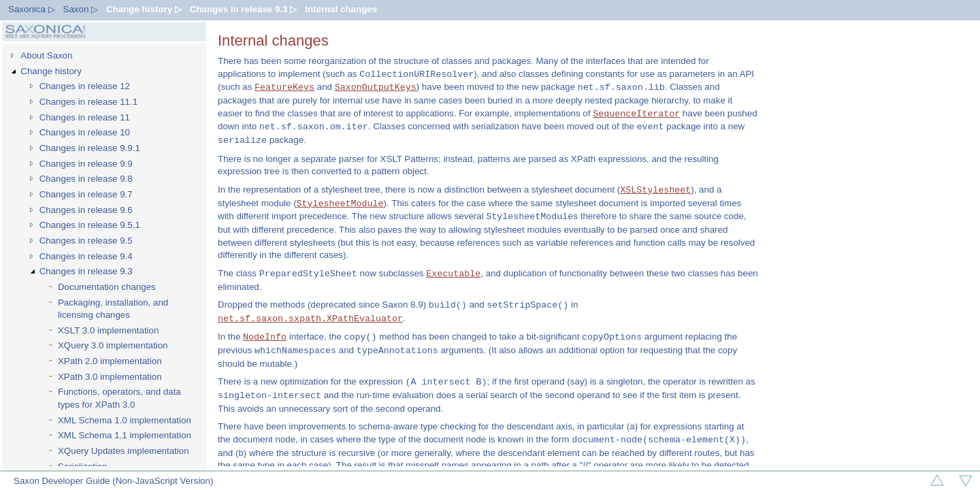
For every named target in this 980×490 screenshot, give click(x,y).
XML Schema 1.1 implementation (125, 435)
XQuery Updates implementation (124, 451)
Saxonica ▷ (32, 9)
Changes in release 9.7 (86, 194)
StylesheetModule (340, 203)
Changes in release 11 (85, 117)
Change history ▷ (144, 9)
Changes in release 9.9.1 (90, 148)
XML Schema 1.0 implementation (125, 420)
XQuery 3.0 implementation (113, 345)
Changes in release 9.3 (86, 271)
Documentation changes (107, 287)
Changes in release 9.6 (86, 210)
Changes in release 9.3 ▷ (243, 9)
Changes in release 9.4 (86, 256)
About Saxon (46, 55)
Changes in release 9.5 (86, 241)
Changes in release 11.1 (89, 102)
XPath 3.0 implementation (110, 377)
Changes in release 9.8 (86, 179)
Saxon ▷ (81, 9)
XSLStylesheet (655, 190)
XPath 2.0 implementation (110, 361)
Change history (51, 71)
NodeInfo (265, 337)
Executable (453, 274)
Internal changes (341, 9)
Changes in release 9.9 (86, 164)
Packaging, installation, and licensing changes (113, 309)
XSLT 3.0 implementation (108, 330)
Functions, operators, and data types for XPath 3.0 (119, 398)
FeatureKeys (284, 87)
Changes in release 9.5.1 (90, 225)
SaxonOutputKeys (376, 87)
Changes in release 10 (85, 132)
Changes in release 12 (85, 86)
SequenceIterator (636, 114)
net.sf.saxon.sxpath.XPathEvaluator (310, 318)
